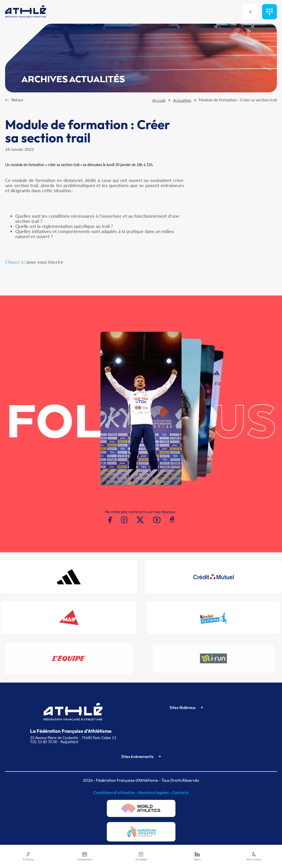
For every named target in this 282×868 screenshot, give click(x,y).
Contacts (180, 792)
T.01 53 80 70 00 (44, 742)
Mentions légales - (155, 792)
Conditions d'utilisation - (116, 792)
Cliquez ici (15, 262)
